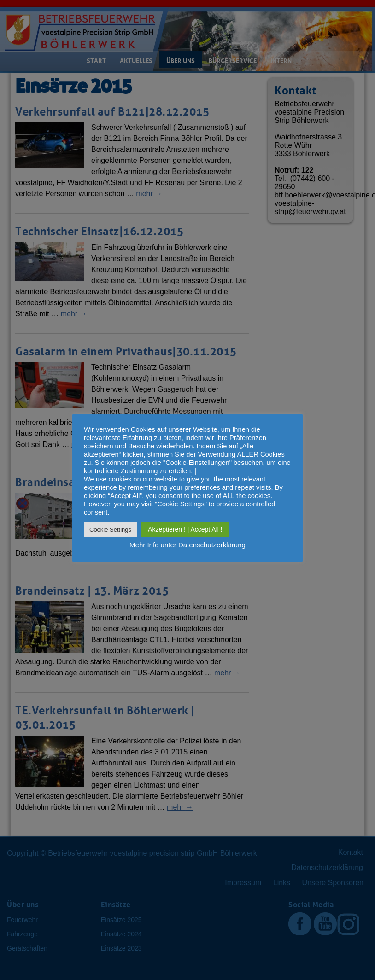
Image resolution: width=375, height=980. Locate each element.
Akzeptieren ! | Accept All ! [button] (185, 529)
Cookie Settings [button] (110, 530)
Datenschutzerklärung (212, 545)
